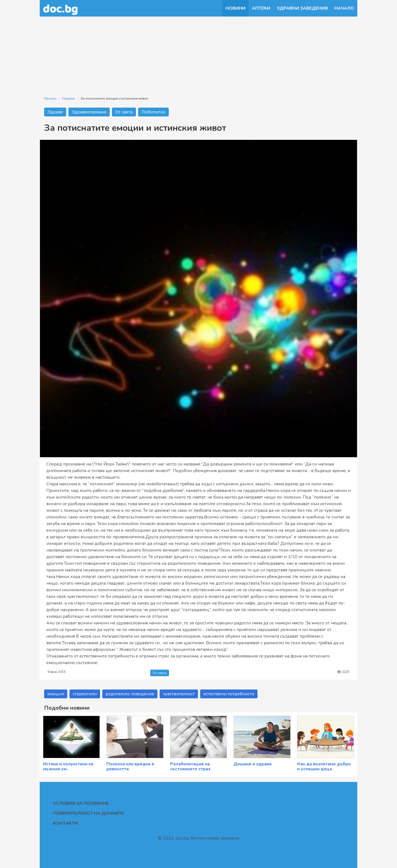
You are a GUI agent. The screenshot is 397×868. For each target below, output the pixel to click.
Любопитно (153, 112)
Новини (235, 8)
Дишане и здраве (253, 764)
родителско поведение (130, 694)
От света (124, 112)
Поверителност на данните (88, 813)
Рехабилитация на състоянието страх (190, 766)
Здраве (55, 112)
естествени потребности (229, 694)
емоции (56, 694)
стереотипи (85, 694)
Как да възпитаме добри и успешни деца (324, 766)
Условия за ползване (81, 803)
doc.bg (61, 8)
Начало (344, 8)
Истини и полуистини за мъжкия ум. (68, 766)
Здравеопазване (89, 112)
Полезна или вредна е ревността (130, 766)
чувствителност (179, 694)
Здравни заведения (302, 8)
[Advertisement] (198, 53)
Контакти (65, 823)
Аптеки (261, 8)
